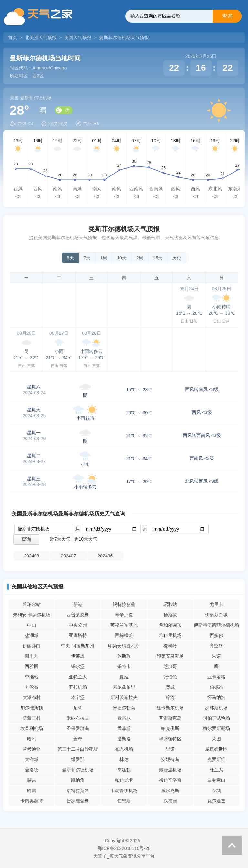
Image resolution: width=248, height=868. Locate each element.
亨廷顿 (124, 770)
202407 (68, 556)
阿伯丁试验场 (216, 718)
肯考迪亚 (32, 749)
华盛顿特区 (170, 739)
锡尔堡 (78, 666)
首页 (13, 37)
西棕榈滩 (124, 635)
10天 (122, 258)
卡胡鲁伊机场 (124, 790)
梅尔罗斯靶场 (216, 728)
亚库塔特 (78, 635)
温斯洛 (124, 739)
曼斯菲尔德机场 (78, 770)
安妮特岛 (170, 759)
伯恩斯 (124, 801)
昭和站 (170, 604)
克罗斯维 (216, 759)
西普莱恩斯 (78, 615)
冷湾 (170, 697)
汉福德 (170, 801)
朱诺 (216, 656)
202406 (105, 556)
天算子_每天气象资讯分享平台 (124, 856)
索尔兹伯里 (124, 687)
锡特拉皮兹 (124, 604)
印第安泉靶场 (170, 656)
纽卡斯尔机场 (170, 708)
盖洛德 (32, 770)
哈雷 (32, 790)
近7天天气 (60, 539)
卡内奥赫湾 (32, 801)
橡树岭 (170, 646)
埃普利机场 (32, 728)
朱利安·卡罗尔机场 (32, 615)
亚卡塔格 (216, 677)
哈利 (32, 739)
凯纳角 (78, 780)
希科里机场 (170, 635)
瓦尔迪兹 (216, 801)
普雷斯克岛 (170, 718)
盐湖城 (32, 635)
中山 (32, 625)
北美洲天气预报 (41, 37)
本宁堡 (78, 697)
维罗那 (78, 759)
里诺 (170, 749)
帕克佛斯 (170, 728)
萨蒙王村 (32, 718)
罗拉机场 (78, 687)
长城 (216, 790)
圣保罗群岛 (78, 728)
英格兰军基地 (124, 625)
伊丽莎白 (32, 646)
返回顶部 (232, 845)
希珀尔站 (32, 604)
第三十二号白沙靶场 (78, 749)
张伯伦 (170, 677)
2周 (140, 258)
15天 (158, 258)
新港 (78, 604)
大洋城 (32, 759)
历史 (177, 258)
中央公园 (78, 625)
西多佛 (216, 635)
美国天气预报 (78, 37)
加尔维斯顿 (32, 708)
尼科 (78, 708)
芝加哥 (170, 666)
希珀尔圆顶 (170, 625)
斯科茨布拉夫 (124, 697)
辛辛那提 (124, 615)
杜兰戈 (216, 770)
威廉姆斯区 (216, 749)
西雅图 (32, 666)
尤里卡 (216, 604)
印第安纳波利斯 (124, 646)
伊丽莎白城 (216, 615)
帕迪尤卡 (124, 780)
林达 (124, 759)
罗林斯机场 (216, 708)
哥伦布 (32, 687)
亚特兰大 (78, 677)
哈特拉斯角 (78, 790)
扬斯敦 (170, 615)
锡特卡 (124, 666)
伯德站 (216, 687)
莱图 (216, 739)
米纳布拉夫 (78, 718)
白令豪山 (216, 780)
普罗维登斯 (78, 801)
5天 (70, 258)
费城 (170, 687)
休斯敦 (124, 656)
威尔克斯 (170, 790)
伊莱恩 (78, 656)
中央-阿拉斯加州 (78, 646)
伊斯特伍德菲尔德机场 (216, 625)
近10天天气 (86, 539)
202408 (32, 556)
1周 (104, 258)
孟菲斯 (124, 728)
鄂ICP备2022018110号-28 (124, 848)
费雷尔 (124, 718)
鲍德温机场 (170, 770)
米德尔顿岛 (124, 708)
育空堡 (216, 646)
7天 (87, 258)
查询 (227, 16)
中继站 (32, 677)
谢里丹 (32, 656)
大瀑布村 (32, 697)
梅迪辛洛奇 (170, 780)
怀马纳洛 (216, 697)
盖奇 (78, 739)
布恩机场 (124, 749)
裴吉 (32, 780)
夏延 (124, 677)
